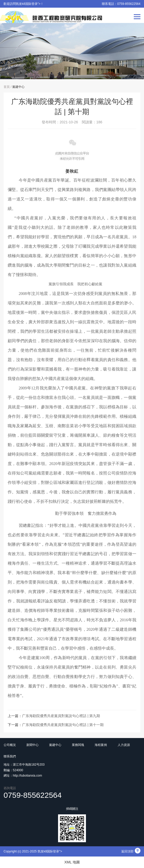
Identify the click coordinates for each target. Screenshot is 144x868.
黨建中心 (18, 87)
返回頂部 (131, 851)
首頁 (7, 87)
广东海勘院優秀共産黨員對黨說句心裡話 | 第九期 (61, 716)
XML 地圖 (72, 862)
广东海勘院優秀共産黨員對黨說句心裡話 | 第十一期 (63, 725)
